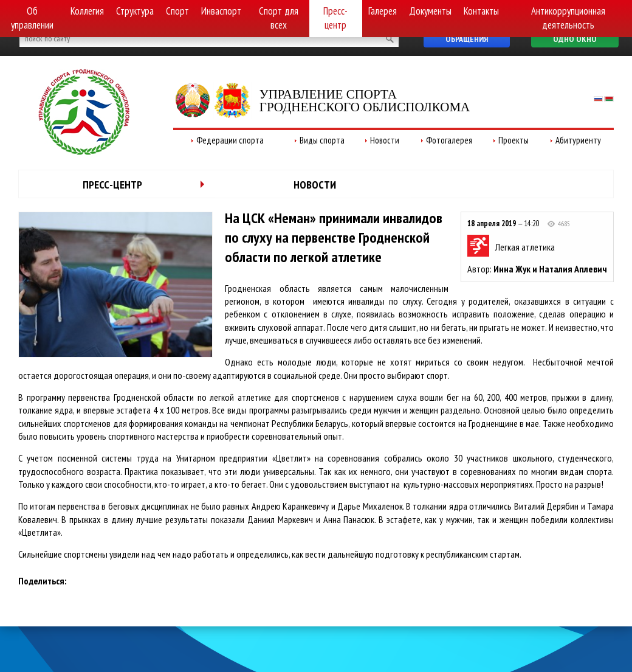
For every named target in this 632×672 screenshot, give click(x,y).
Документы (430, 11)
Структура (135, 11)
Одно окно (575, 39)
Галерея (383, 11)
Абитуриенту (578, 140)
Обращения (467, 39)
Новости (385, 140)
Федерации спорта (230, 140)
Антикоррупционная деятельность (568, 18)
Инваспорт (221, 11)
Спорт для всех (279, 18)
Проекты (513, 140)
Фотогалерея (449, 140)
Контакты (481, 11)
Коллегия (87, 11)
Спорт (177, 11)
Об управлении (32, 18)
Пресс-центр (335, 18)
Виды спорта (322, 140)
